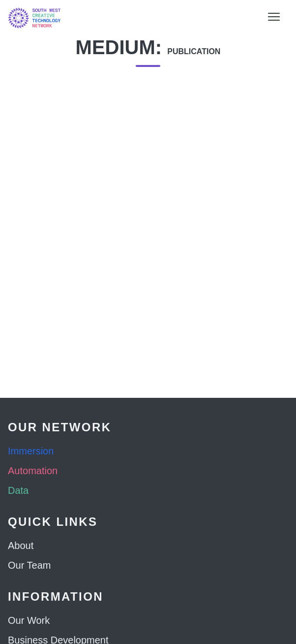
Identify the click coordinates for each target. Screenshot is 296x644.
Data (18, 490)
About (21, 546)
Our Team (29, 565)
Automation (33, 471)
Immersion (31, 451)
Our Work (29, 620)
